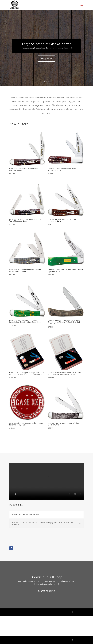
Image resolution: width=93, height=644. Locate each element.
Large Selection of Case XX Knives (47, 44)
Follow (80, 612)
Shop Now (47, 58)
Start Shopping (46, 591)
